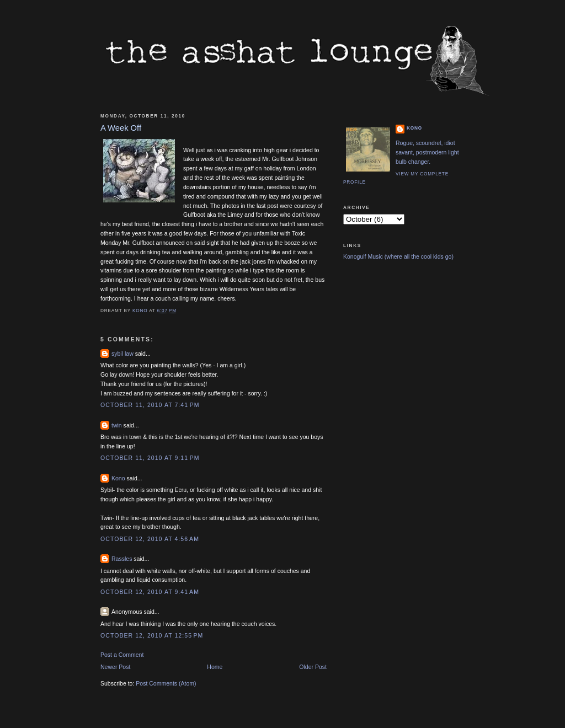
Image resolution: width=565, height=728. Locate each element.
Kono (118, 478)
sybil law (122, 354)
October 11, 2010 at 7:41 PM (150, 405)
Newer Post (115, 667)
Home (215, 667)
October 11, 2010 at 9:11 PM (150, 458)
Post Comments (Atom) (166, 683)
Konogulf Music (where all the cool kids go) (398, 256)
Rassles (122, 559)
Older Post (313, 667)
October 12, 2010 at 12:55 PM (152, 635)
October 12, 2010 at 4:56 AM (150, 539)
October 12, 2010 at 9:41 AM (150, 592)
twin (117, 425)
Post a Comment (122, 655)
